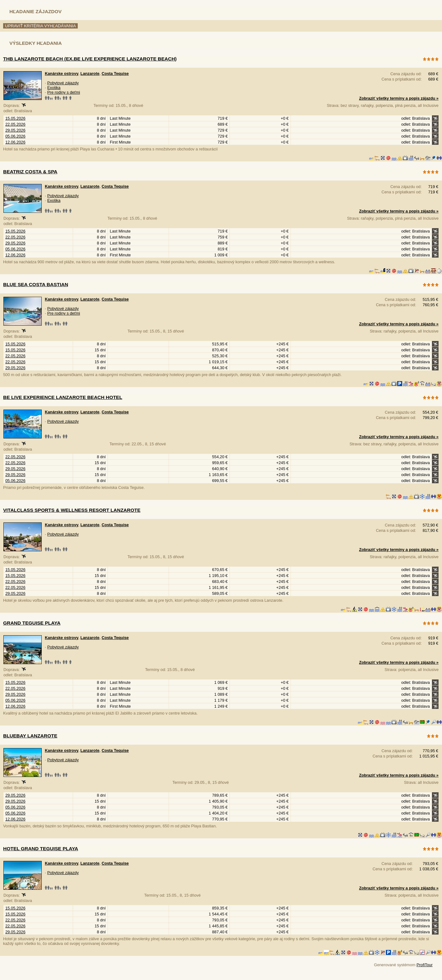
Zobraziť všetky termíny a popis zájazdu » (399, 98)
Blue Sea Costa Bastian (36, 284)
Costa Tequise (115, 73)
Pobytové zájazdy (63, 83)
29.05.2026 (15, 130)
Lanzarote (90, 73)
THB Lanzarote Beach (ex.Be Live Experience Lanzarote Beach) (90, 59)
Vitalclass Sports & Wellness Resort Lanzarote (72, 510)
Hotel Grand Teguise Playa (41, 849)
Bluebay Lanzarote (30, 736)
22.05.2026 (15, 124)
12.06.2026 (15, 142)
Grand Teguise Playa (32, 623)
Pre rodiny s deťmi (64, 92)
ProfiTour (425, 965)
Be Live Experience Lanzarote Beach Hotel (63, 397)
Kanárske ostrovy (61, 73)
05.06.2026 (15, 136)
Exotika (54, 88)
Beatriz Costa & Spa (30, 172)
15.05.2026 (15, 118)
